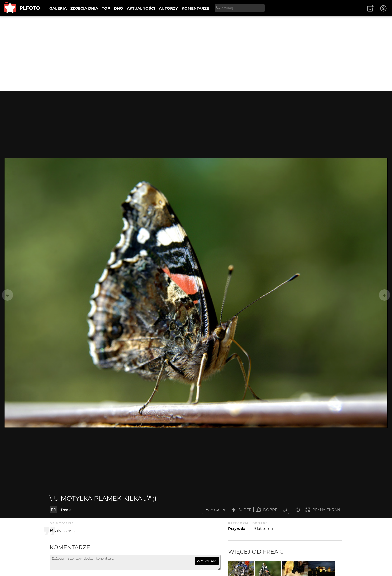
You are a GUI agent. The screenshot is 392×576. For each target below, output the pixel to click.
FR (54, 510)
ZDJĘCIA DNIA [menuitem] (84, 8)
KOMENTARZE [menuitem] (195, 8)
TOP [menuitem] (106, 8)
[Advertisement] (196, 54)
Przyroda (237, 529)
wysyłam (207, 561)
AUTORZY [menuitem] (168, 8)
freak (66, 510)
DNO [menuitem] (119, 8)
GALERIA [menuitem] (58, 8)
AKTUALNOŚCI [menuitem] (141, 8)
